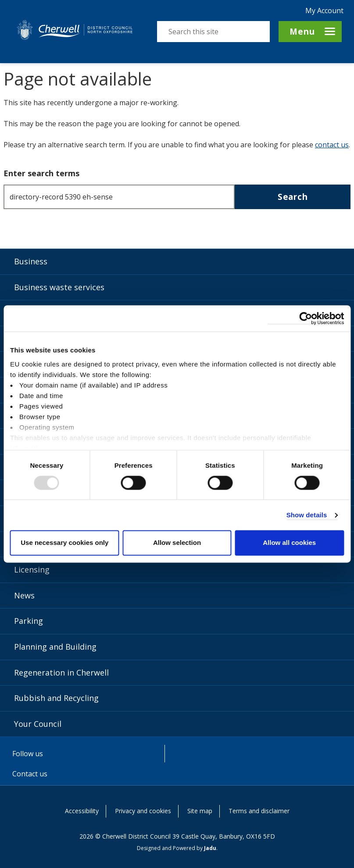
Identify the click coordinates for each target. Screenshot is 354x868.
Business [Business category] (31, 261)
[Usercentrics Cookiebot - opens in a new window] (306, 318)
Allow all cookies (289, 543)
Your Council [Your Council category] (38, 724)
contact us (332, 145)
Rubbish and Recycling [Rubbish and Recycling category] (56, 698)
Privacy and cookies (143, 811)
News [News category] (24, 595)
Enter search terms (41, 173)
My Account (324, 11)
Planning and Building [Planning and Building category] (55, 647)
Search (293, 197)
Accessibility (82, 811)
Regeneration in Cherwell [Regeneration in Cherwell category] (61, 672)
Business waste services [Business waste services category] (59, 287)
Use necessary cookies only (64, 543)
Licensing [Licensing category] (32, 569)
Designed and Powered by (177, 848)
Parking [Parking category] (29, 621)
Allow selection (177, 543)
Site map (200, 811)
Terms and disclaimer (259, 811)
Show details (307, 515)
